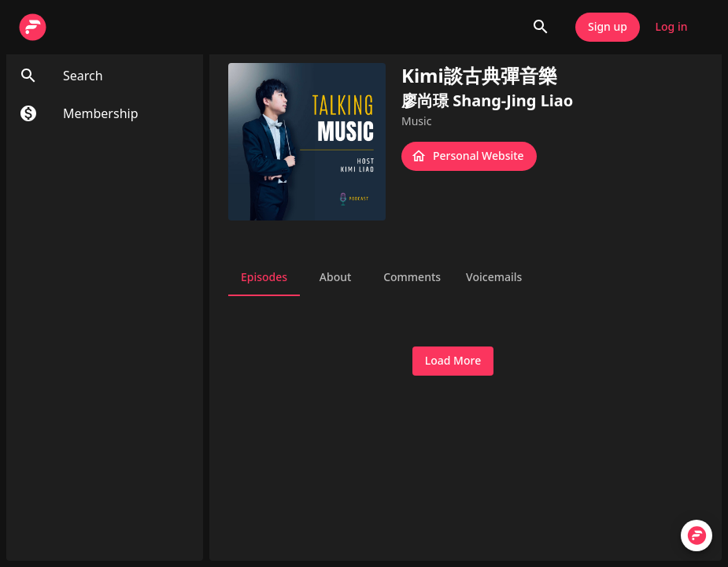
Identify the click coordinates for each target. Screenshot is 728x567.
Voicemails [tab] (494, 277)
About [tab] (335, 277)
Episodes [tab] (264, 277)
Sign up (608, 27)
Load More (453, 361)
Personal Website (469, 156)
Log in (671, 27)
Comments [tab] (412, 277)
